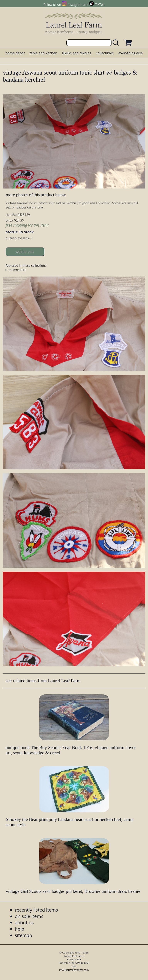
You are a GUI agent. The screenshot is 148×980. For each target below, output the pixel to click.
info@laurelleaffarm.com (74, 970)
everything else (130, 53)
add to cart (25, 252)
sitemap (24, 935)
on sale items (29, 916)
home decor (15, 53)
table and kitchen (43, 53)
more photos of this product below (36, 195)
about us (24, 922)
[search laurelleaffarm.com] (117, 43)
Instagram (75, 5)
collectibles (105, 53)
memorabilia (18, 270)
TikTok (100, 5)
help (20, 929)
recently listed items (36, 910)
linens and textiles (77, 53)
